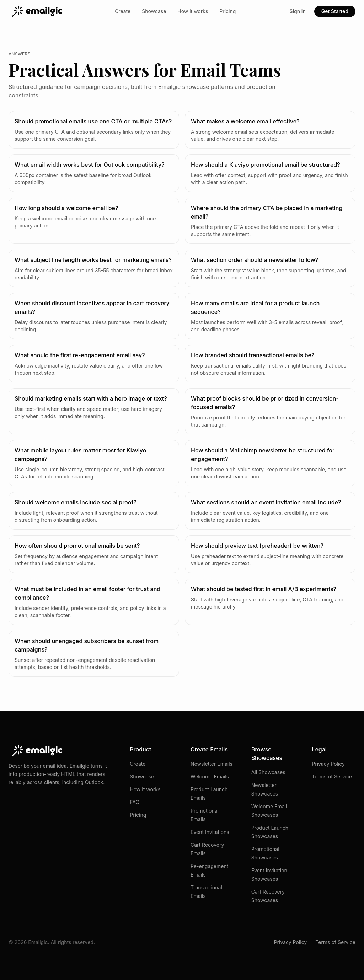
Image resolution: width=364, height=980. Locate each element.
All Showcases (268, 772)
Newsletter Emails (212, 764)
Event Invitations (210, 832)
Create (123, 11)
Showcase (154, 11)
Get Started (335, 11)
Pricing (227, 11)
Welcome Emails (210, 776)
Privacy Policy (328, 764)
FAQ (135, 802)
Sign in (297, 11)
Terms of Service (332, 776)
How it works (193, 11)
